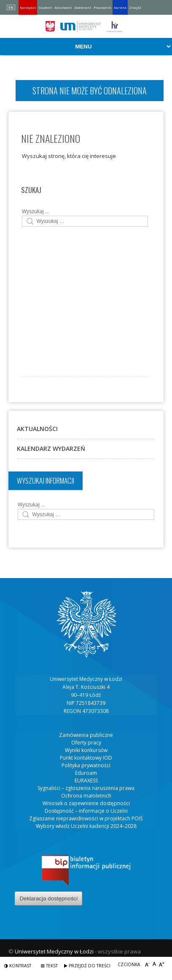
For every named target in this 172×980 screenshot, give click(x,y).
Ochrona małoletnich (86, 796)
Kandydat (28, 7)
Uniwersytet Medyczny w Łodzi (54, 951)
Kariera (120, 7)
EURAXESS (86, 781)
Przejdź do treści (87, 966)
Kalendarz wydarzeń (51, 448)
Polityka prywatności (86, 765)
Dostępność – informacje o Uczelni (86, 811)
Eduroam (86, 773)
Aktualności (37, 429)
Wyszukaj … (35, 211)
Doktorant (83, 7)
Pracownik (102, 7)
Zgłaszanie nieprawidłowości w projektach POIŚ (86, 818)
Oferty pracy (86, 743)
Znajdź (135, 7)
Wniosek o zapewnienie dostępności (86, 803)
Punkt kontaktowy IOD (86, 758)
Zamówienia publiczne (86, 735)
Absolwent (63, 7)
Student (45, 7)
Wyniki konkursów (86, 750)
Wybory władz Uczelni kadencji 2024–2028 (86, 826)
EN (11, 7)
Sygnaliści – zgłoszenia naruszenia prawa (86, 788)
